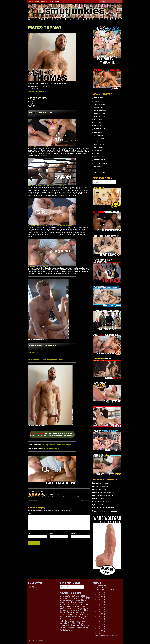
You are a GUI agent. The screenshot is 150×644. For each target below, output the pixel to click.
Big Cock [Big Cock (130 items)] (77, 598)
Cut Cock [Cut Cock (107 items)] (86, 603)
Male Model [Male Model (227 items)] (72, 617)
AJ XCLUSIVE (99, 126)
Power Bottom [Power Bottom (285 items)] (80, 621)
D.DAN (96, 141)
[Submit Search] (100, 2)
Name (30, 533)
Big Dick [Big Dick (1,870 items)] (85, 598)
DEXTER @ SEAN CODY (107, 492)
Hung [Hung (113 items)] (76, 615)
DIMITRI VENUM (99, 129)
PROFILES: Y (101, 632)
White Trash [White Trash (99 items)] (70, 630)
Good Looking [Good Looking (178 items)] (67, 610)
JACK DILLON (104, 486)
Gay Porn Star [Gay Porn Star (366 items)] (80, 608)
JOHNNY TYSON (100, 123)
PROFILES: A (101, 591)
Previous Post (35, 500)
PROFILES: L (101, 610)
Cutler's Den (45, 31)
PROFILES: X (101, 630)
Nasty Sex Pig (66, 497)
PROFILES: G (101, 601)
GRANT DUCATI (99, 135)
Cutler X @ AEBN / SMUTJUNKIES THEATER (56, 445)
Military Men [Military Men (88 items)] (70, 619)
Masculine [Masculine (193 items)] (64, 619)
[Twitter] (30, 587)
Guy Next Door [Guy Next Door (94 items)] (76, 611)
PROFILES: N (101, 613)
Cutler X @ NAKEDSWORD (50, 448)
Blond (43, 497)
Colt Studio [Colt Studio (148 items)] (80, 603)
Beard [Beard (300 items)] (63, 598)
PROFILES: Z (101, 633)
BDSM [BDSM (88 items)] (87, 596)
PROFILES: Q (101, 618)
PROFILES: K (101, 608)
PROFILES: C (101, 594)
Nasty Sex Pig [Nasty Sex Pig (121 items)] (70, 621)
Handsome (57, 497)
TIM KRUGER (98, 166)
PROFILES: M (101, 611)
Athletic (31, 497)
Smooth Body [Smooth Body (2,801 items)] (69, 625)
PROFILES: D (101, 596)
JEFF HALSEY (99, 157)
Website (73, 533)
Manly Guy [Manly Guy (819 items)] (82, 616)
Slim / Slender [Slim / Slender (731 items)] (79, 623)
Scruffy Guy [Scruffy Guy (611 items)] (66, 623)
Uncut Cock (78, 497)
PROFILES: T (101, 623)
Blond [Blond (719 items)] (84, 600)
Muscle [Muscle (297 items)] (76, 619)
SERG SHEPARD (100, 148)
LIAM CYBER (102, 489)
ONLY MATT (98, 151)
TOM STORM (98, 120)
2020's (35, 31)
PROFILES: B (101, 593)
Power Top (72, 497)
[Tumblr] (33, 587)
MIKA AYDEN (98, 101)
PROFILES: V (101, 627)
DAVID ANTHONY (110, 496)
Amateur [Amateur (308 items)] (64, 596)
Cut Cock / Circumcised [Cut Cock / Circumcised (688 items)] (72, 604)
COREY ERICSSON (112, 511)
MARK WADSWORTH (101, 163)
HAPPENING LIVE (100, 586)
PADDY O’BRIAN (99, 172)
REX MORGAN (104, 505)
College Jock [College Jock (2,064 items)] (68, 602)
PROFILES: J (101, 606)
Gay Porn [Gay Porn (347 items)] (70, 608)
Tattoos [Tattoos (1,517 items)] (85, 625)
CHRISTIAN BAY (105, 483)
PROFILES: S (101, 622)
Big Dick (40, 497)
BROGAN (97, 169)
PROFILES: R (101, 620)
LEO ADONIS (98, 132)
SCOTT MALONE (100, 160)
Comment (31, 513)
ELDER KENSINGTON (107, 508)
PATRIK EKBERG (110, 502)
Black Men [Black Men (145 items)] (78, 600)
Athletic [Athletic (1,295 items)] (71, 596)
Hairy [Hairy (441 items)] (83, 612)
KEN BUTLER (98, 154)
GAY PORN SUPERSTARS (105, 589)
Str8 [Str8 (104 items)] (79, 626)
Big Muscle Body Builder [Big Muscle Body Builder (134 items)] (67, 600)
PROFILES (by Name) (101, 588)
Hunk (61, 497)
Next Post (84, 500)
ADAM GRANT (109, 499)
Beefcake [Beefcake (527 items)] (70, 598)
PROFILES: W (101, 628)
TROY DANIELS (99, 98)
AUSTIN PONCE (99, 138)
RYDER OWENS (99, 104)
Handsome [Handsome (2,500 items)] (67, 614)
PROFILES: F (101, 599)
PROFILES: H (101, 603)
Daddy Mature (48, 497)
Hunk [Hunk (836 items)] (80, 614)
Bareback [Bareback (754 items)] (81, 596)
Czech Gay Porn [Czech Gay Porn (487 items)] (72, 606)
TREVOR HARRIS (100, 110)
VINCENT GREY (99, 107)
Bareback (35, 497)
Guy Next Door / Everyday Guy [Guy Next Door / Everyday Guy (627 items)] (75, 611)
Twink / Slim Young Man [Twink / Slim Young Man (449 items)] (71, 628)
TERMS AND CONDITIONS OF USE (106, 635)
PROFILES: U (101, 625)
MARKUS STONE (100, 113)
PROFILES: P (101, 616)
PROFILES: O (101, 615)
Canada (39, 31)
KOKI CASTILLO (99, 117)
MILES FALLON (99, 144)
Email (51, 533)
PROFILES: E (101, 598)
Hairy (53, 497)
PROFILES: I (101, 605)
